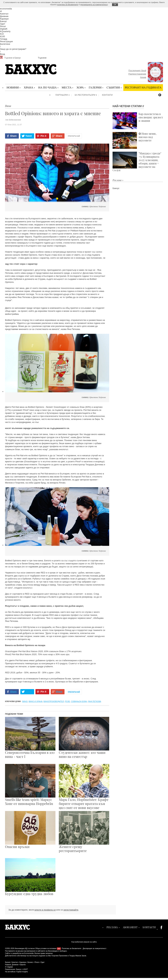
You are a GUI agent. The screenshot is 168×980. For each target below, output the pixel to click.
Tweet (29, 136)
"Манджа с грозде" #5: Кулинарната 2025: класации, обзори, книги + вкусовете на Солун (137, 162)
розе (68, 701)
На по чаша (47, 87)
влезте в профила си (45, 910)
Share (13, 136)
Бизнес (30, 962)
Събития (113, 87)
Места (67, 87)
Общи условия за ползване (46, 948)
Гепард (4, 39)
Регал (3, 26)
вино (25, 701)
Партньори (62, 95)
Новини (13, 87)
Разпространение (137, 74)
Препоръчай (74, 136)
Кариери (4, 19)
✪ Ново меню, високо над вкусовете (134, 140)
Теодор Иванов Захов (78, 956)
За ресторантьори (85, 95)
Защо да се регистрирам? (13, 49)
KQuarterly (5, 31)
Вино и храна (35, 701)
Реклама (112, 927)
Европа (23, 965)
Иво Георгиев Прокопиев (58, 956)
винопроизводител (54, 701)
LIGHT (25, 969)
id (1, 11)
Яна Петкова (94, 701)
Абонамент (130, 927)
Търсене (42, 58)
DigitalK (4, 29)
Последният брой (137, 71)
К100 (2, 36)
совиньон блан (79, 701)
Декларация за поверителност (94, 948)
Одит (3, 24)
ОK (115, 5)
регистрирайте (71, 910)
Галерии (95, 87)
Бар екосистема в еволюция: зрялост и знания (138, 121)
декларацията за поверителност (94, 5)
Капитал (4, 14)
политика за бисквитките (68, 5)
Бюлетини (5, 44)
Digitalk (10, 967)
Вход (2, 54)
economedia (6, 9)
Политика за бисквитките (72, 948)
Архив (143, 77)
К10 (2, 34)
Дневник (4, 16)
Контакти (107, 95)
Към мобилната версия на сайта (84, 942)
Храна (28, 87)
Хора (80, 87)
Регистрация (6, 41)
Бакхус (3, 21)
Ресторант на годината (143, 87)
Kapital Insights (22, 972)
